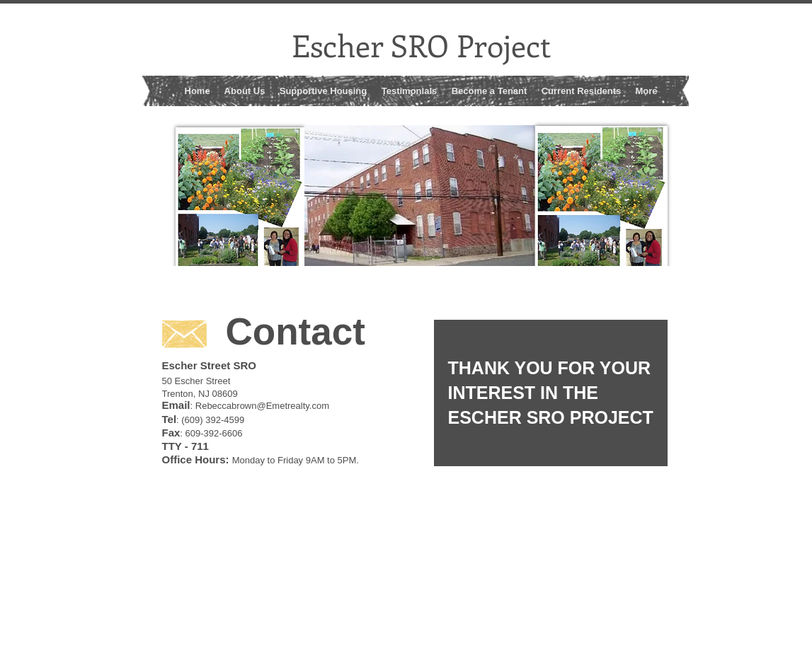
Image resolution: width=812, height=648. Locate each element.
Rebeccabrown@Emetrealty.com (262, 406)
